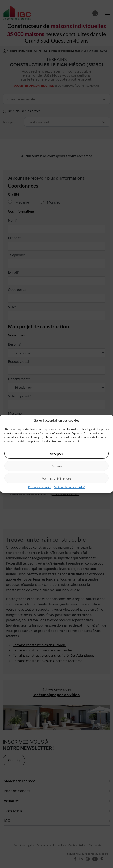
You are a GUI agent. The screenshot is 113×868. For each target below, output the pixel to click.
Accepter (56, 454)
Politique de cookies (40, 487)
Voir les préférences (57, 478)
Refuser (56, 466)
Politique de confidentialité (69, 487)
